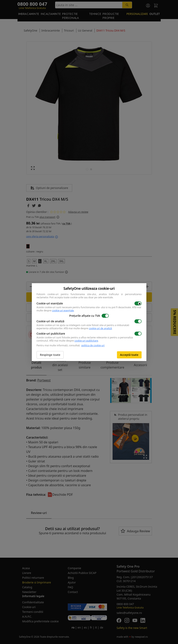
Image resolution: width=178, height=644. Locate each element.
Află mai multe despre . (88, 328)
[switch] (138, 303)
